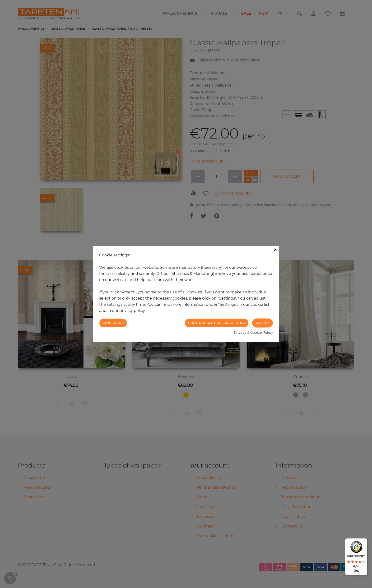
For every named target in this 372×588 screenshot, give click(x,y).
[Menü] (364, 541)
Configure (113, 323)
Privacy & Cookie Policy (253, 333)
